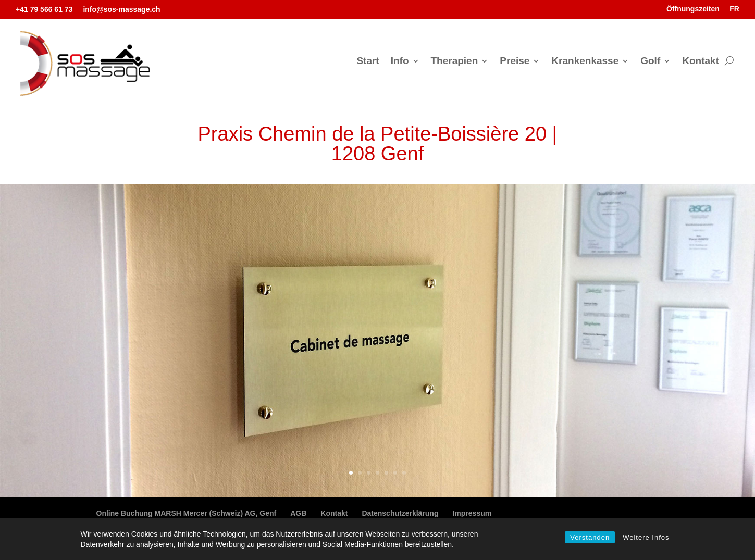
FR (734, 9)
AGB (298, 513)
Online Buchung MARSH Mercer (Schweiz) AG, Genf (187, 513)
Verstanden (590, 537)
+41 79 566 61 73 (44, 9)
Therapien (455, 62)
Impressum (472, 513)
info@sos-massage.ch (121, 9)
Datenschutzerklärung (400, 513)
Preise (515, 62)
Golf (650, 62)
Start (368, 62)
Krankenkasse (585, 62)
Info (400, 62)
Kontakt (701, 62)
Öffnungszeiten (693, 9)
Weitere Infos (646, 537)
